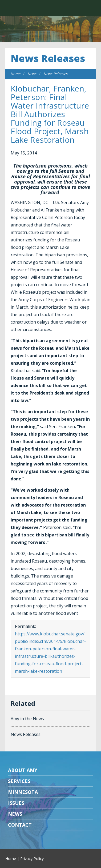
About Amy (23, 770)
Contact (20, 825)
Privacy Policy (32, 859)
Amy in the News (27, 719)
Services (19, 781)
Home (16, 74)
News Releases (48, 58)
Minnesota (23, 792)
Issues (16, 803)
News (32, 74)
